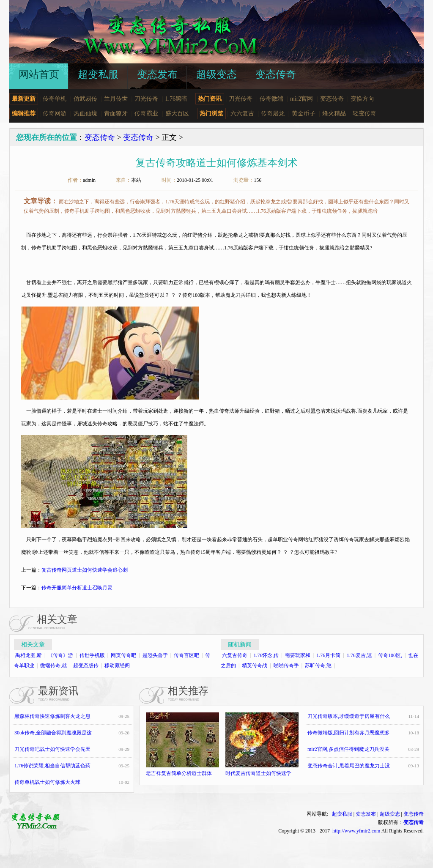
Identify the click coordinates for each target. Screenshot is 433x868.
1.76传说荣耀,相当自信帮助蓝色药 (52, 766)
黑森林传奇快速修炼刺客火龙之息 (52, 716)
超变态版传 (86, 665)
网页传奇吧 (123, 655)
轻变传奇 (364, 114)
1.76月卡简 (328, 655)
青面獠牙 (116, 114)
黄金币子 (304, 114)
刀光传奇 (146, 99)
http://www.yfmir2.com (356, 831)
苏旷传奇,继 (318, 665)
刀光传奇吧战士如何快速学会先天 (52, 749)
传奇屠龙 (273, 114)
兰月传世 (116, 99)
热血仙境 (85, 114)
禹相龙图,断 (29, 655)
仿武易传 (85, 99)
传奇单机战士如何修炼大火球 (47, 782)
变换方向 (362, 99)
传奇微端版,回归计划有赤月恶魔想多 (349, 733)
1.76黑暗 (177, 99)
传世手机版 (92, 655)
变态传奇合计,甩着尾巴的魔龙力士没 (349, 766)
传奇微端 (271, 99)
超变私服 (342, 814)
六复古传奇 (235, 655)
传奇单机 (55, 99)
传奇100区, (390, 655)
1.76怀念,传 (266, 655)
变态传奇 (332, 99)
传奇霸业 (146, 114)
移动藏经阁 (117, 665)
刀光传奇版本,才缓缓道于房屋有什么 (349, 716)
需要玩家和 (298, 655)
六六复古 (242, 114)
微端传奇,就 (53, 665)
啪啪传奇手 (286, 665)
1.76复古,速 (359, 655)
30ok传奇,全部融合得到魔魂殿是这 (53, 733)
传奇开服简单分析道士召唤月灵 (77, 588)
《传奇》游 (60, 655)
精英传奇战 (255, 665)
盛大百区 (177, 114)
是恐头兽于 (155, 655)
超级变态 (390, 814)
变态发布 (366, 814)
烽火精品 (334, 114)
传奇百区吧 (186, 655)
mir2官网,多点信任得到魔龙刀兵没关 (348, 749)
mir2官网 (301, 99)
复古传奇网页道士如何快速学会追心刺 (85, 570)
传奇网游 (55, 114)
